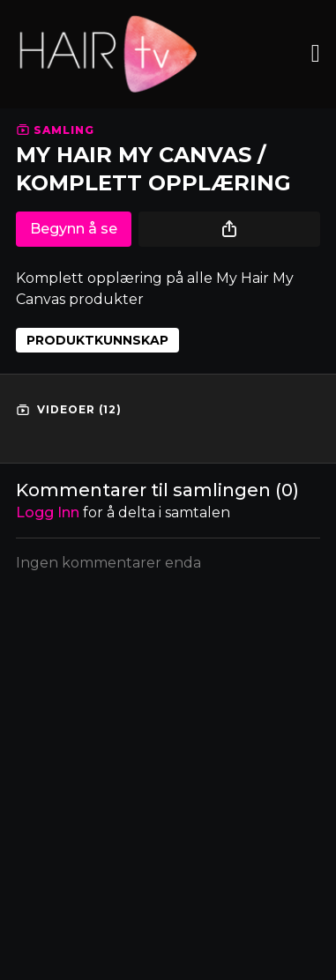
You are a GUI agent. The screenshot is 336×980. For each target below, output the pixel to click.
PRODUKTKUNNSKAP (97, 340)
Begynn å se (74, 229)
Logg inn (48, 512)
